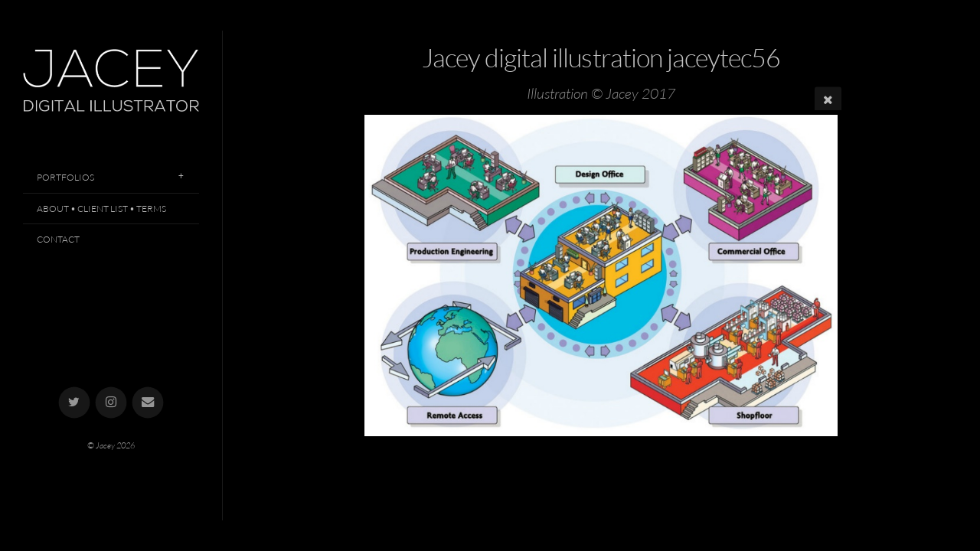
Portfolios (65, 177)
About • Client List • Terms (101, 209)
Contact (58, 239)
